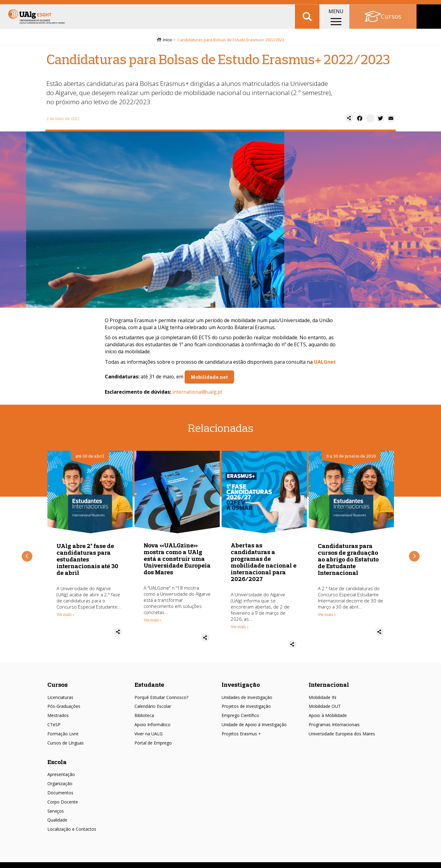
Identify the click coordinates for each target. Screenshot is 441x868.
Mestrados (58, 718)
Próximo (414, 559)
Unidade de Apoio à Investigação (254, 727)
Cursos (57, 687)
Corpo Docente (63, 804)
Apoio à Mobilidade (328, 718)
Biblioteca (144, 718)
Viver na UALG (149, 736)
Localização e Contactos (72, 831)
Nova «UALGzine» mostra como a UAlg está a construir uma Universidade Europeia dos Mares (177, 561)
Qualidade (57, 822)
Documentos (60, 795)
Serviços (56, 813)
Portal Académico (391, 6)
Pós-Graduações (64, 709)
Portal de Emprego (153, 745)
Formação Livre (63, 736)
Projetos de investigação (246, 709)
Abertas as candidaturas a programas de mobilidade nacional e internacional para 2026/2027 (264, 564)
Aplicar (307, 24)
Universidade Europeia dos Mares (342, 736)
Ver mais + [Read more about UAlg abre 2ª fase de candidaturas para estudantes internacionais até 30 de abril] (66, 616)
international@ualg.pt (197, 394)
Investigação (241, 687)
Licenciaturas (60, 699)
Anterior (27, 559)
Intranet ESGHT (112, 6)
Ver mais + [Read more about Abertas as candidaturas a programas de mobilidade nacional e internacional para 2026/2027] (240, 629)
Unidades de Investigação (247, 699)
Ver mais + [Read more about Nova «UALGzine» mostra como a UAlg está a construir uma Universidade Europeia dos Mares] (153, 622)
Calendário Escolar (153, 709)
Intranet (428, 6)
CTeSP (54, 727)
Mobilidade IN (322, 699)
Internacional (329, 687)
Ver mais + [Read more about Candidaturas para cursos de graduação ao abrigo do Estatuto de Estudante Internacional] (327, 616)
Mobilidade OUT (325, 709)
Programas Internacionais (334, 727)
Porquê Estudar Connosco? (161, 699)
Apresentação (61, 777)
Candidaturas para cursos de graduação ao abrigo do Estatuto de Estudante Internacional (348, 561)
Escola (57, 764)
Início (168, 42)
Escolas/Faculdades (67, 6)
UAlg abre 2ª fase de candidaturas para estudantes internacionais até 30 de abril (87, 561)
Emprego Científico (240, 718)
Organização (60, 786)
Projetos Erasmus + (241, 736)
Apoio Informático (153, 727)
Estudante (149, 687)
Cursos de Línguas (66, 745)
